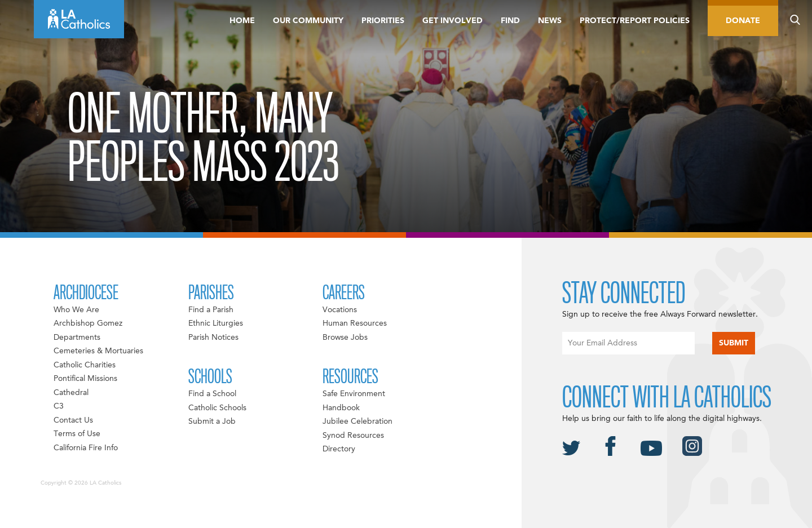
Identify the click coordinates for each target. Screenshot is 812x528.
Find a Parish (211, 310)
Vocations (340, 310)
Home (242, 21)
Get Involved (453, 21)
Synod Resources (353, 436)
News (550, 21)
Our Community (308, 21)
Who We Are (76, 310)
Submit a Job (212, 421)
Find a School (212, 394)
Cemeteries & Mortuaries (98, 351)
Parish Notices (213, 338)
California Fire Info (86, 448)
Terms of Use (77, 434)
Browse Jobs (345, 338)
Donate (743, 21)
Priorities (383, 21)
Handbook (341, 408)
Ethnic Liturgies (216, 323)
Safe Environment (354, 394)
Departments (77, 338)
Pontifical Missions (85, 379)
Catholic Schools (217, 408)
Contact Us (73, 420)
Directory (339, 449)
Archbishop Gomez (88, 323)
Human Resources (355, 323)
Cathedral (71, 393)
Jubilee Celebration (358, 421)
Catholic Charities (85, 365)
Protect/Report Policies (635, 21)
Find (510, 21)
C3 (59, 406)
